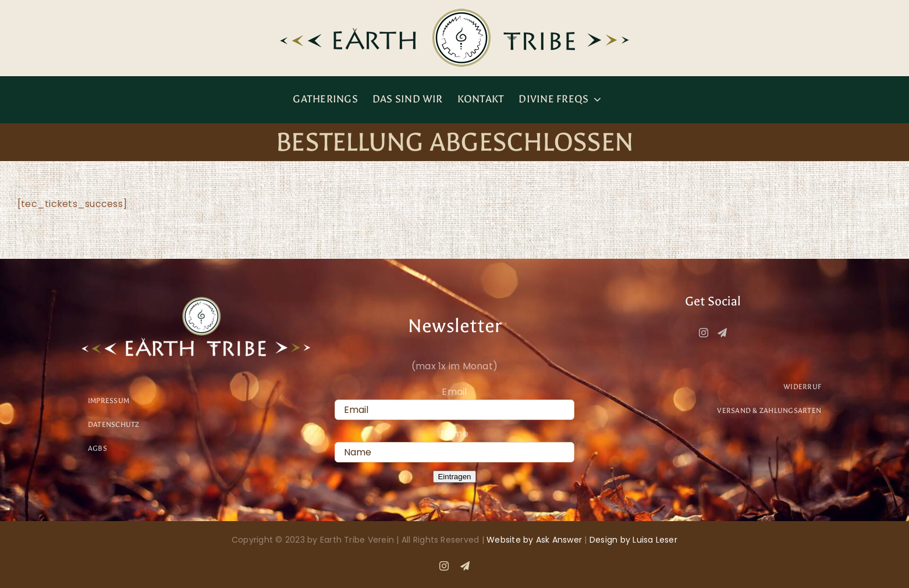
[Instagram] (704, 333)
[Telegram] (722, 333)
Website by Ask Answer (534, 540)
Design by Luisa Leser (633, 540)
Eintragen (454, 477)
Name (455, 434)
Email (454, 392)
